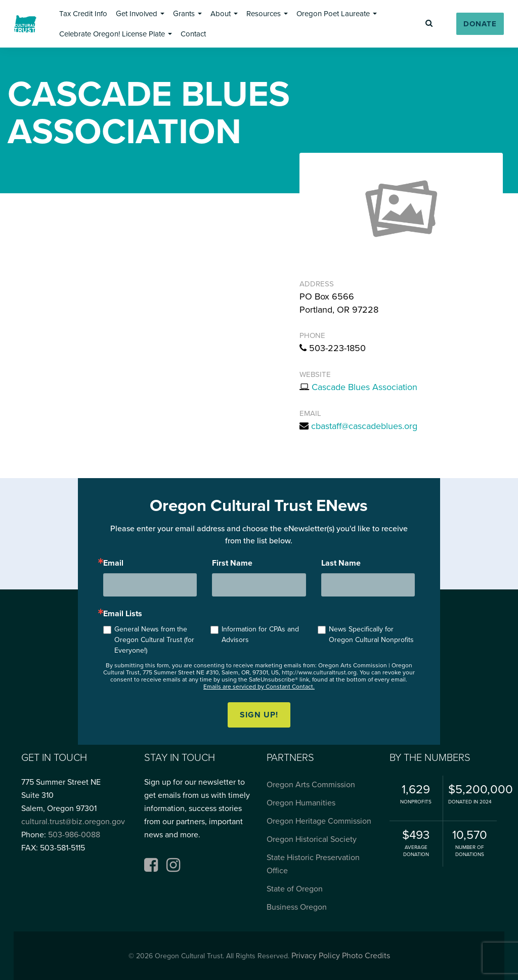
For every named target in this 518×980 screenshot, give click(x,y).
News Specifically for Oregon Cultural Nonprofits (371, 634)
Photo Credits (366, 956)
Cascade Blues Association (364, 387)
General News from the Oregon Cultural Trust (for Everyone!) (154, 640)
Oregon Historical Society (312, 839)
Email (113, 563)
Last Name (341, 563)
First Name (232, 563)
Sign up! (259, 715)
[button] (83, 14)
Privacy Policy (316, 956)
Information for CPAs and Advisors (260, 634)
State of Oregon (295, 889)
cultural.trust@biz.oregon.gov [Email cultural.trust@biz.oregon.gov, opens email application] (73, 822)
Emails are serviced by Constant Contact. (259, 687)
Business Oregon (297, 907)
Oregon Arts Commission (311, 785)
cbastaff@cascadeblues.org (364, 426)
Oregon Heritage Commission (319, 821)
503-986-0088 (74, 835)
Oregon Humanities (301, 803)
